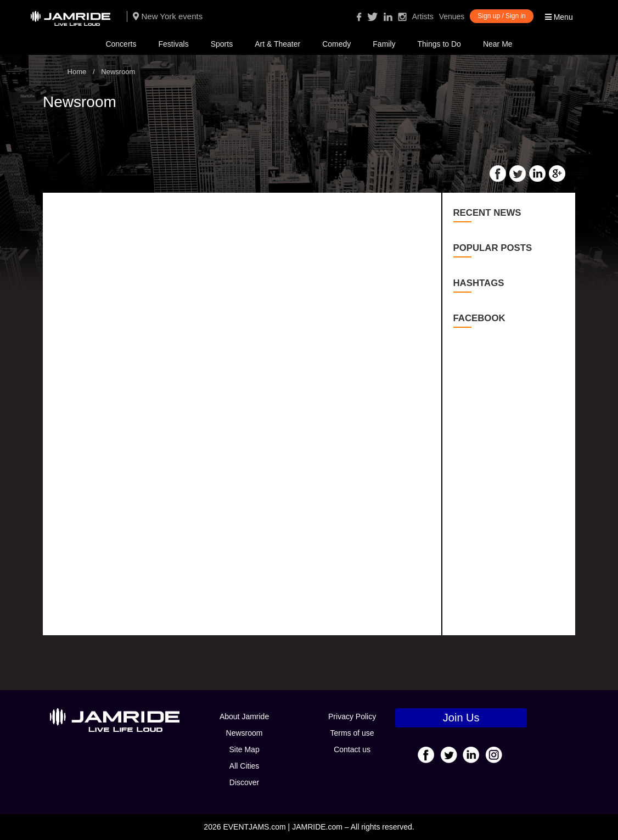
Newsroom (245, 733)
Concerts (121, 44)
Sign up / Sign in (501, 16)
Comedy (336, 44)
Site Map (244, 749)
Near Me (498, 44)
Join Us (461, 718)
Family (384, 44)
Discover (244, 782)
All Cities (244, 766)
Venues (452, 16)
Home (77, 72)
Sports (222, 44)
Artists (423, 16)
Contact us (352, 749)
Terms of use (352, 733)
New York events (168, 16)
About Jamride (244, 716)
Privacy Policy (352, 716)
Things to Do (439, 44)
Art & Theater (277, 44)
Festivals (173, 44)
